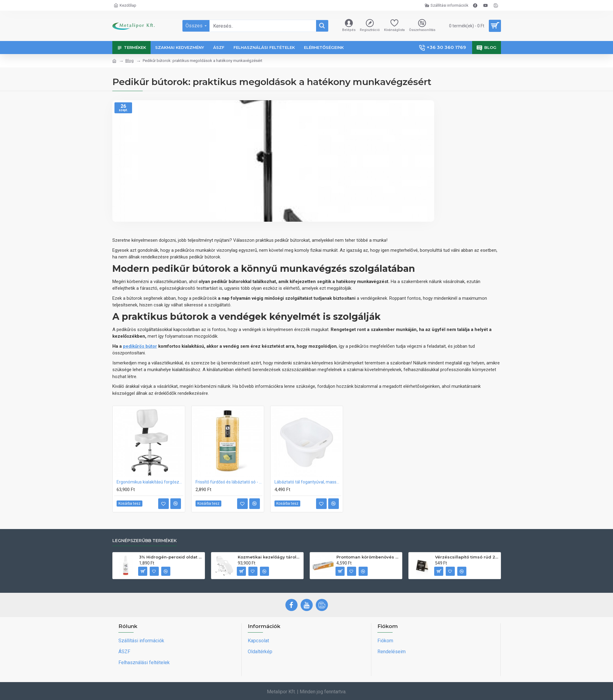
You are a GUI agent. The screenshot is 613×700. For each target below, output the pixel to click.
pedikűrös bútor (140, 346)
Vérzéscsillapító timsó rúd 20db (467, 557)
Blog (129, 61)
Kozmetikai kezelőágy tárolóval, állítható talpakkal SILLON (269, 557)
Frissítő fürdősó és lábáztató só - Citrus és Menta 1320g (229, 482)
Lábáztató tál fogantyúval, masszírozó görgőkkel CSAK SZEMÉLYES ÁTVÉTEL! (308, 482)
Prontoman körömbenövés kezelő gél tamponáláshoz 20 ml (368, 557)
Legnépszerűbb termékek (145, 541)
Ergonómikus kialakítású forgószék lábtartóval (150, 482)
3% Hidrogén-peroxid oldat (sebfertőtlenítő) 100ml (171, 557)
